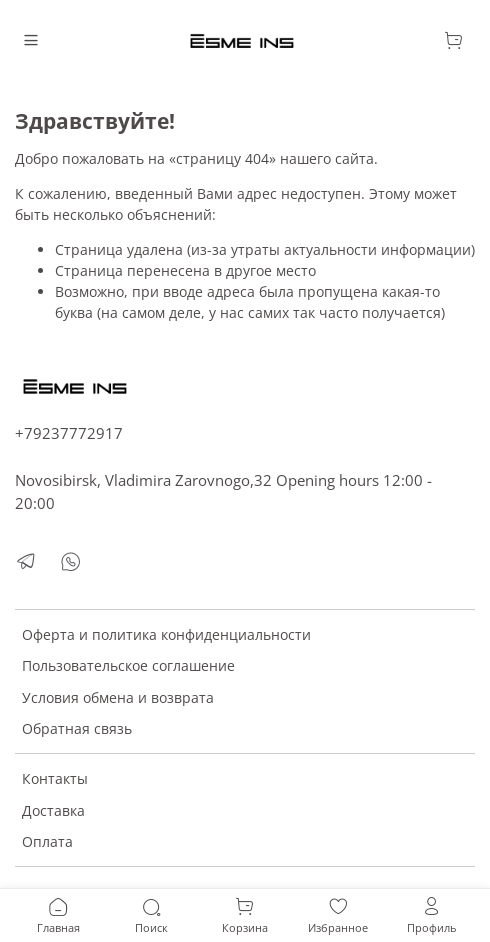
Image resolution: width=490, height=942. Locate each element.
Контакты (55, 778)
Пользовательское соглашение (128, 665)
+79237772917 (69, 433)
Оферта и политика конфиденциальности (166, 634)
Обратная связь (77, 728)
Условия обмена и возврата (118, 697)
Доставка (53, 810)
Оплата (47, 841)
